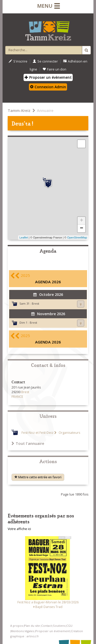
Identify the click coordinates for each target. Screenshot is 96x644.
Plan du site (32, 626)
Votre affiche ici (19, 529)
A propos (17, 626)
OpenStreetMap (77, 237)
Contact (47, 626)
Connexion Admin (48, 87)
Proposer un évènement (48, 77)
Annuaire (45, 110)
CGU (69, 626)
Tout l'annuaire (28, 443)
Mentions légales (22, 631)
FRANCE (17, 397)
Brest (35, 303)
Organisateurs (69, 433)
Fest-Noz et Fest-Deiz (38, 433)
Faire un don (54, 69)
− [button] (82, 228)
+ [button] (82, 221)
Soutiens (59, 626)
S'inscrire (18, 61)
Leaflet (24, 237)
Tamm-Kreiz (19, 110)
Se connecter (45, 61)
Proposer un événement (53, 631)
